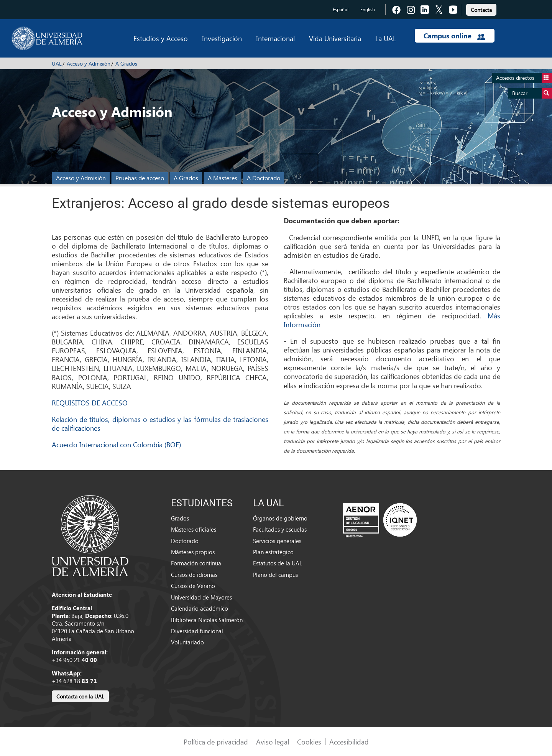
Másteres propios (193, 552)
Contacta (481, 10)
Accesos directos (524, 78)
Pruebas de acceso (140, 178)
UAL (57, 63)
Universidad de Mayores (201, 597)
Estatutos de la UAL (278, 563)
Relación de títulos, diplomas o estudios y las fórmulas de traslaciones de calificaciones (160, 423)
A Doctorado (264, 178)
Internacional (275, 38)
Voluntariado (187, 642)
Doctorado (185, 541)
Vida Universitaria (335, 38)
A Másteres (223, 178)
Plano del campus (275, 575)
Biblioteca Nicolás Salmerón (207, 620)
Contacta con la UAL (80, 696)
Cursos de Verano (193, 586)
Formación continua (196, 563)
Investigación (222, 38)
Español (341, 9)
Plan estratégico (273, 552)
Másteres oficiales (194, 529)
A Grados (126, 63)
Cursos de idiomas (194, 575)
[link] (481, 9)
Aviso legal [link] (273, 742)
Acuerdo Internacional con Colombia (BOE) (116, 444)
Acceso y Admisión (89, 63)
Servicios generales (277, 541)
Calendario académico (200, 608)
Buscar (532, 93)
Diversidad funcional (197, 631)
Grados (180, 518)
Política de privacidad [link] (216, 742)
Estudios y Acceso (161, 38)
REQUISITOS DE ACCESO (90, 403)
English (368, 9)
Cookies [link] (309, 742)
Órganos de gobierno (280, 518)
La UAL (386, 38)
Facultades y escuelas (280, 529)
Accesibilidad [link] (349, 742)
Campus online (454, 36)
